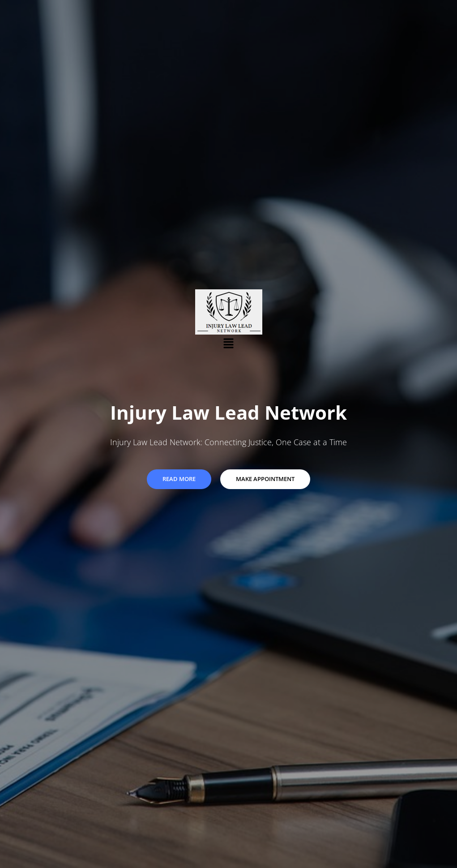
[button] (228, 343)
